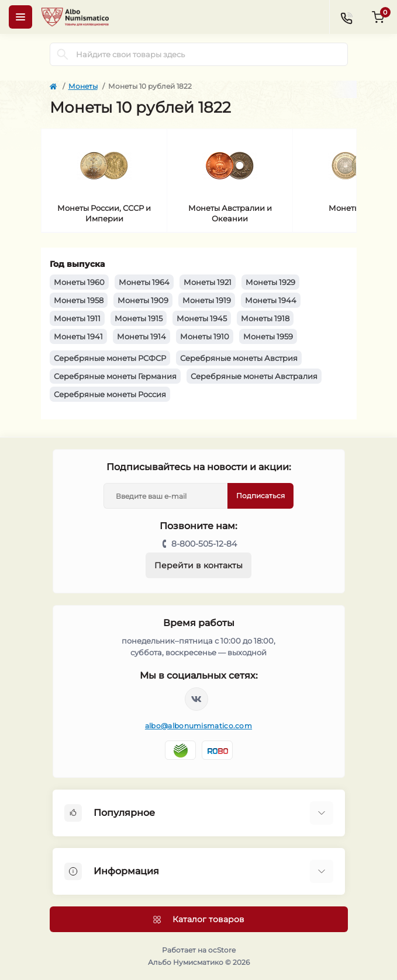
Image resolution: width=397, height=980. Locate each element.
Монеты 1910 (205, 336)
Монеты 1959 (268, 336)
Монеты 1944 (271, 300)
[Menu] (20, 17)
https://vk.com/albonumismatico (196, 699)
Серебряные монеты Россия (110, 394)
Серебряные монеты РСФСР (110, 358)
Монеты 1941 (78, 336)
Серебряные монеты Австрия (239, 358)
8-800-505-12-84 (204, 544)
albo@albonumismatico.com (198, 726)
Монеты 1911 (77, 318)
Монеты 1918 (265, 318)
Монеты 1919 (207, 300)
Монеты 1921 (208, 282)
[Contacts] (346, 17)
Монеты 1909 (143, 300)
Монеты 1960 (79, 282)
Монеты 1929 (270, 282)
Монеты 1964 (144, 282)
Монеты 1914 (141, 336)
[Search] (63, 54)
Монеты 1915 (139, 318)
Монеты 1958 (79, 300)
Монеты (83, 86)
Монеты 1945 (202, 318)
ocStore (222, 950)
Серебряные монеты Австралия (254, 376)
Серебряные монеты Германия (115, 376)
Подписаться (260, 496)
